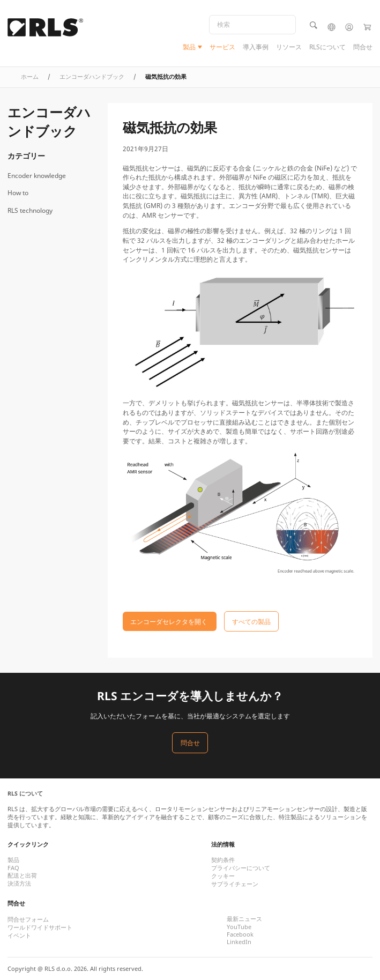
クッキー (223, 876)
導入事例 (256, 47)
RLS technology (30, 210)
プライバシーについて (241, 868)
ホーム (30, 77)
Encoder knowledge (37, 176)
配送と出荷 (22, 875)
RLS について (25, 793)
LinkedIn (239, 942)
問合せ (363, 47)
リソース (289, 47)
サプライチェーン (235, 884)
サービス (222, 47)
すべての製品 (251, 621)
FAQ (13, 868)
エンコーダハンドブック (92, 77)
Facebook (240, 934)
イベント (19, 936)
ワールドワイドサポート (40, 927)
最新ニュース (244, 919)
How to (18, 193)
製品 (189, 47)
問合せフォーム (28, 919)
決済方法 (19, 884)
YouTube (239, 927)
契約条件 (223, 860)
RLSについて (327, 47)
